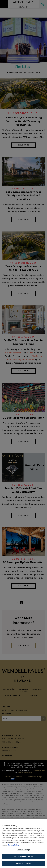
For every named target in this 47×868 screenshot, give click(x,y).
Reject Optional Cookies (23, 857)
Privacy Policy (14, 845)
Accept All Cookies (23, 864)
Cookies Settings (23, 850)
